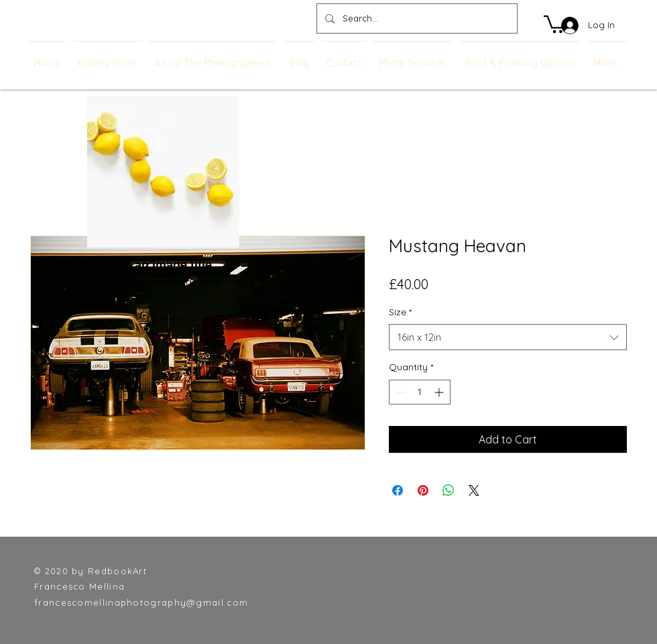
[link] (555, 23)
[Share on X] (474, 490)
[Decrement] (399, 392)
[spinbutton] (420, 392)
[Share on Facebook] (398, 490)
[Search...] (416, 18)
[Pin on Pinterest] (423, 490)
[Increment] (440, 392)
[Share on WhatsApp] (449, 490)
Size (400, 312)
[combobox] (508, 337)
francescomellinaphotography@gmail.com (141, 602)
